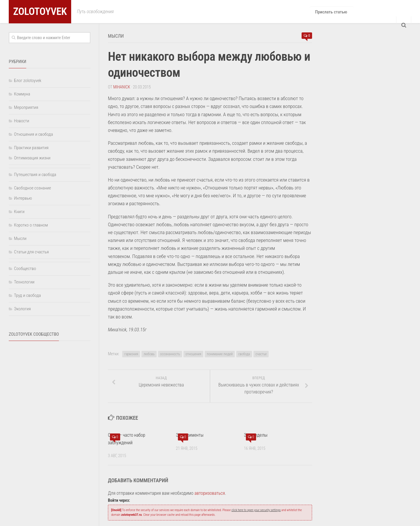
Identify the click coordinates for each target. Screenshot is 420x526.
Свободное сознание (33, 188)
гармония (131, 353)
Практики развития (31, 148)
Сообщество (25, 269)
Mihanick (122, 86)
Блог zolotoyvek (28, 81)
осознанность (170, 353)
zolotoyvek (45, 12)
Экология (22, 309)
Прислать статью (331, 12)
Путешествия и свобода (35, 175)
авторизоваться (210, 493)
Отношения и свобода (33, 134)
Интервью (23, 198)
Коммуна (22, 94)
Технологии (24, 282)
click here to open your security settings (256, 510)
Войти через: (119, 500)
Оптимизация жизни (32, 158)
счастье (261, 353)
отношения (193, 353)
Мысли (118, 36)
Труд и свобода (27, 295)
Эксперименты (191, 435)
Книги (19, 212)
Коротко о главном (31, 225)
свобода (244, 353)
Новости (22, 121)
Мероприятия (26, 107)
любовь (149, 353)
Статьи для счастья (31, 252)
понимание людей (220, 353)
